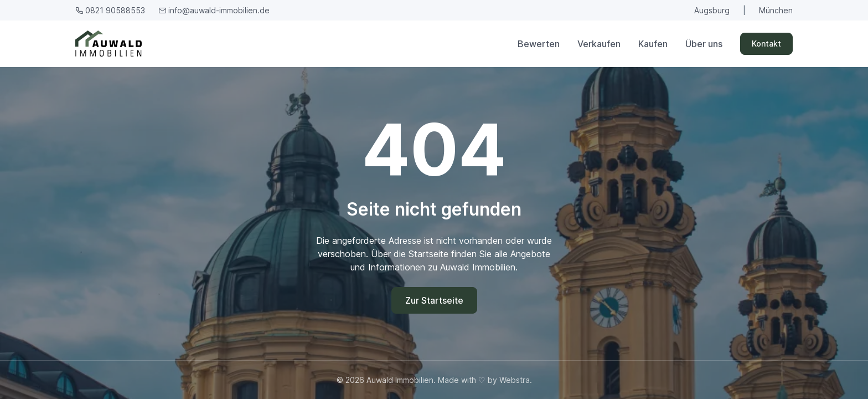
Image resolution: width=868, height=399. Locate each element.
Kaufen (653, 44)
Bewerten (539, 44)
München (776, 10)
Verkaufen (599, 44)
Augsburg (712, 10)
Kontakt (766, 44)
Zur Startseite (434, 300)
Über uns (704, 44)
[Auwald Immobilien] (111, 44)
